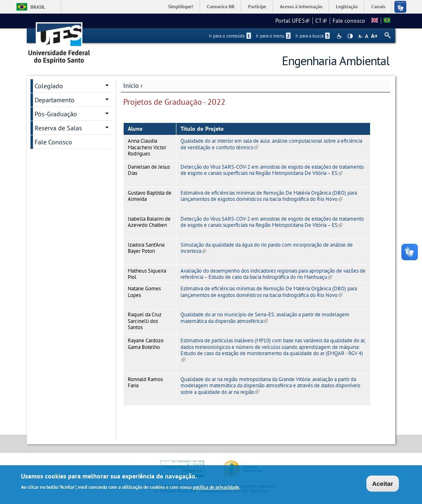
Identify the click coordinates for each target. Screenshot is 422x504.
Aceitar (383, 484)
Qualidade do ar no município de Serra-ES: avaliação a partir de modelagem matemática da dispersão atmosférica (265, 318)
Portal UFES (292, 21)
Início (131, 85)
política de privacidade (216, 488)
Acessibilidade (340, 36)
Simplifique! (181, 6)
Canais (378, 6)
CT (321, 21)
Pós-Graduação (56, 114)
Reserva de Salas (58, 128)
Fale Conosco (53, 142)
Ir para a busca (313, 36)
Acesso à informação (301, 6)
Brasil (38, 7)
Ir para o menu (273, 36)
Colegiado (49, 86)
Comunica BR (221, 6)
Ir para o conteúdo (230, 36)
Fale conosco (349, 21)
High (350, 36)
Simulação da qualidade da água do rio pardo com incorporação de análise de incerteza (267, 248)
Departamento (55, 100)
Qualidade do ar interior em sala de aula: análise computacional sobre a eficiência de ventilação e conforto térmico (271, 144)
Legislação (347, 6)
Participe (257, 6)
